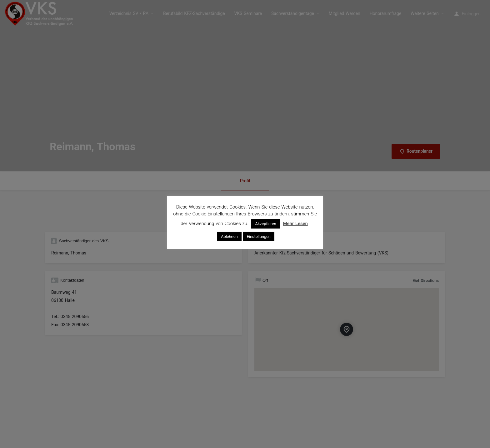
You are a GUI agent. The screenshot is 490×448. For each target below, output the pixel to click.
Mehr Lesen (295, 224)
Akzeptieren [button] (265, 224)
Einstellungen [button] (259, 236)
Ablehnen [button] (229, 236)
